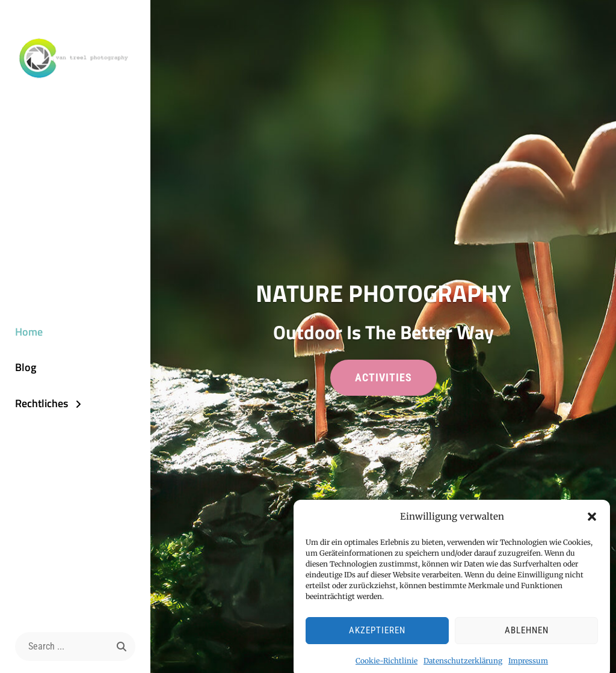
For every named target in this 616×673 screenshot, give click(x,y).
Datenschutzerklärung (463, 665)
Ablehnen (527, 635)
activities (396, 382)
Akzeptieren (377, 635)
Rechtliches (42, 403)
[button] (592, 522)
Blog (26, 367)
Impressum (528, 665)
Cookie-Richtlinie (387, 665)
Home (29, 332)
